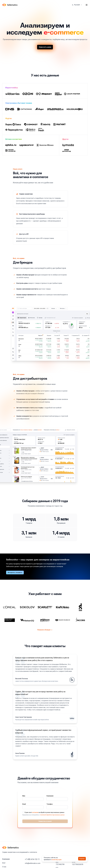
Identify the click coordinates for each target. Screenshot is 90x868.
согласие (35, 812)
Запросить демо (45, 47)
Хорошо (82, 859)
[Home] (10, 5)
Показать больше (45, 630)
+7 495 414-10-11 (32, 859)
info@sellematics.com (33, 863)
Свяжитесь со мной (45, 821)
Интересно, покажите (15, 573)
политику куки (57, 860)
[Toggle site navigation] (87, 5)
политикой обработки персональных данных (52, 815)
